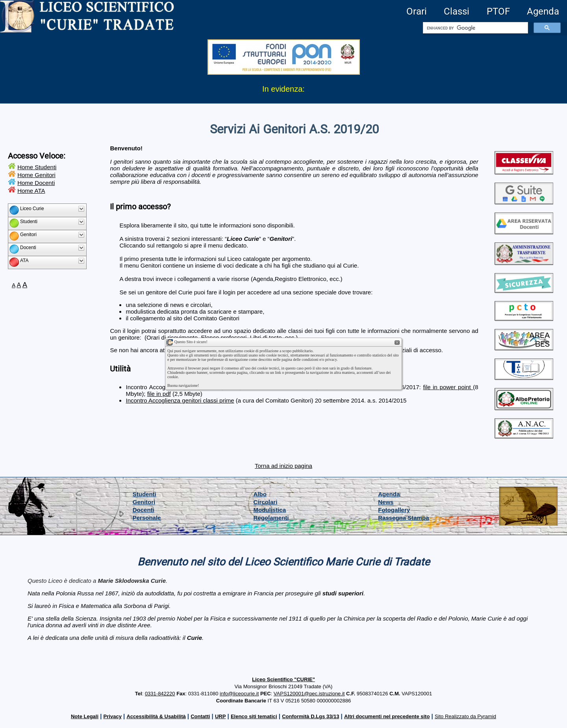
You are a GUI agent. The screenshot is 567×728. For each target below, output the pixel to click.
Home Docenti (36, 183)
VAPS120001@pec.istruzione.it (309, 694)
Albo (260, 494)
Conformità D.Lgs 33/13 (310, 716)
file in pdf (159, 394)
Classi (457, 11)
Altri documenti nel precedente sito (387, 716)
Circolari (266, 502)
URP (220, 716)
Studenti (145, 494)
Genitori (144, 502)
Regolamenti (271, 518)
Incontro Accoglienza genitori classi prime (180, 400)
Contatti (200, 716)
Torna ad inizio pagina (283, 466)
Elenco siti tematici (254, 716)
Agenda (543, 11)
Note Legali (85, 716)
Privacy (113, 716)
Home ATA (31, 191)
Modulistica (270, 510)
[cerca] (475, 28)
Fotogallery (394, 510)
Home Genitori (36, 175)
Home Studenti (37, 167)
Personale (147, 518)
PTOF (498, 11)
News (386, 502)
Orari (417, 11)
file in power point (448, 387)
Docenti (144, 510)
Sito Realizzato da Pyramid (465, 716)
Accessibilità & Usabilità (156, 716)
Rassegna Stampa (403, 518)
